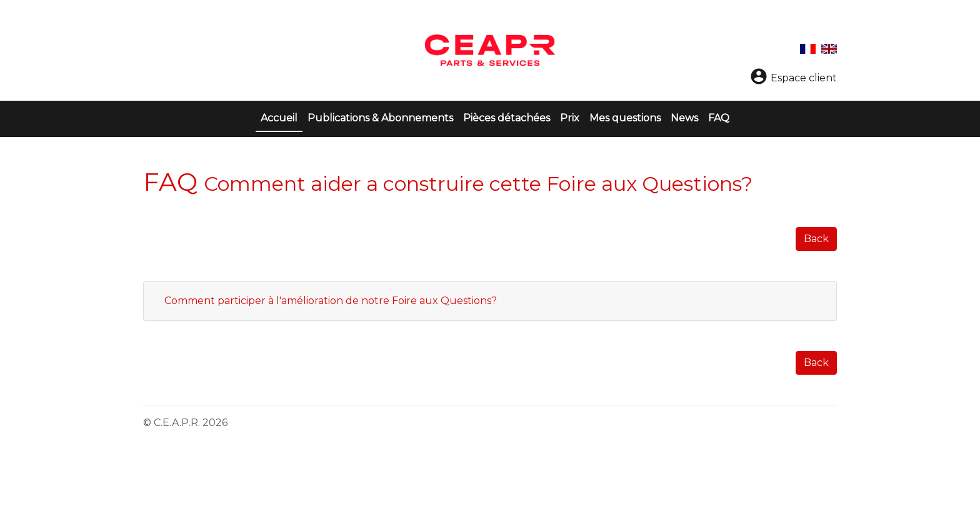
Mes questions (625, 118)
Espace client (793, 78)
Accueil (282, 117)
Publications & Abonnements (380, 118)
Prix (570, 118)
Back (816, 239)
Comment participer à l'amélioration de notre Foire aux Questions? (331, 301)
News (684, 118)
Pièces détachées (507, 118)
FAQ (719, 118)
